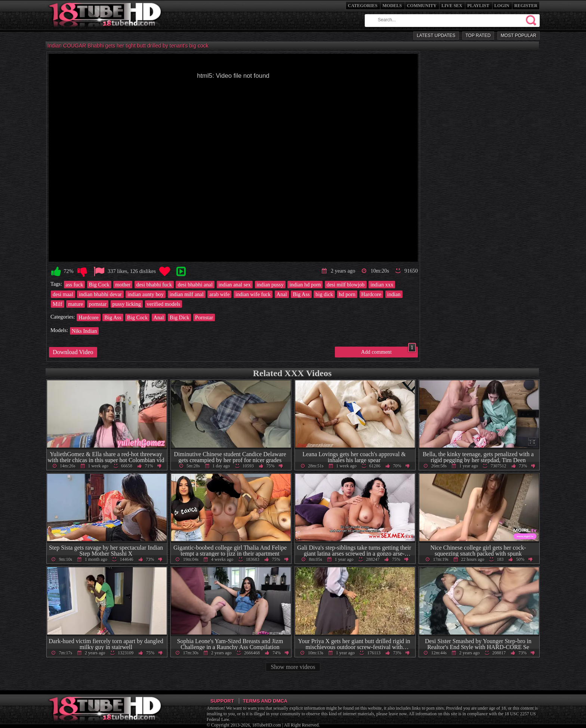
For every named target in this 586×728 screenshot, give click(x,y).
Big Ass (301, 294)
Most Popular (519, 36)
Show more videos (293, 667)
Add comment (388, 351)
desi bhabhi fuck (154, 285)
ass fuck (75, 285)
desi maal (63, 294)
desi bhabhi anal (195, 285)
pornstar (98, 304)
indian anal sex (235, 285)
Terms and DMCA (265, 701)
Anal (282, 294)
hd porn (347, 294)
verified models (164, 304)
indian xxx (382, 285)
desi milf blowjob (346, 285)
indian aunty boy (146, 294)
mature (75, 304)
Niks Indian (84, 331)
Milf (58, 304)
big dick (324, 294)
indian (394, 294)
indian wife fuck (253, 294)
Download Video (73, 352)
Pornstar (204, 317)
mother (123, 285)
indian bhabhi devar (100, 294)
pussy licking (127, 304)
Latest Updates (436, 36)
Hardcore (371, 294)
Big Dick (179, 317)
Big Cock (99, 285)
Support (222, 701)
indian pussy (270, 285)
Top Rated (478, 36)
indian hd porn (305, 285)
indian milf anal (187, 294)
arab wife (219, 294)
